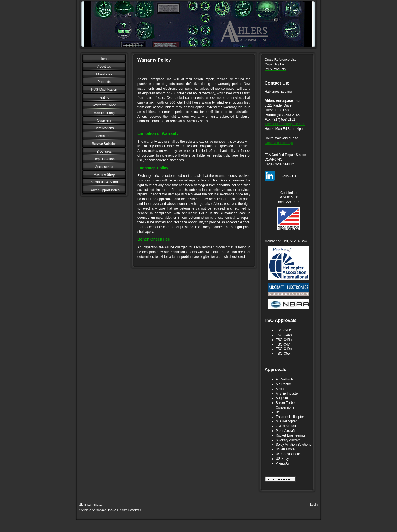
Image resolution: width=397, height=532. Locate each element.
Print (85, 505)
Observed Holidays (279, 143)
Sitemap (99, 505)
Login (314, 505)
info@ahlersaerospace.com (285, 124)
